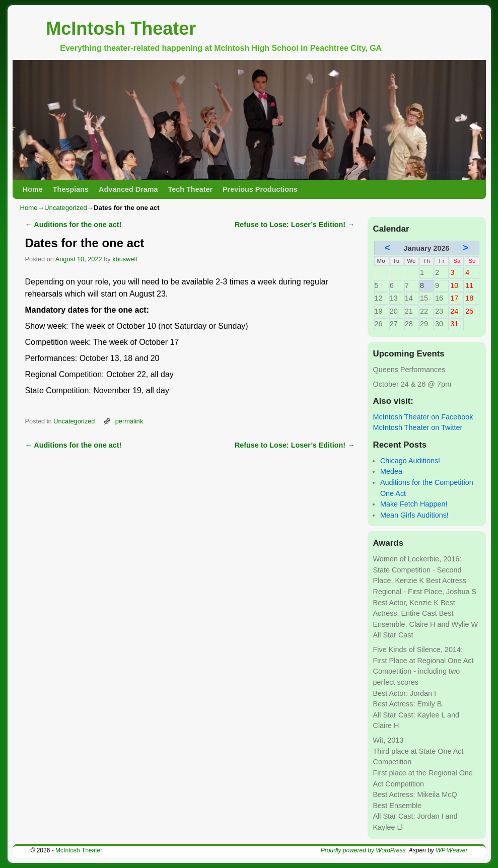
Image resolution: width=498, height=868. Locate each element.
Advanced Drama (128, 189)
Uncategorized (66, 208)
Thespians (71, 189)
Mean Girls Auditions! (414, 515)
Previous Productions (260, 189)
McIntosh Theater (121, 28)
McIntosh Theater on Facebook (423, 417)
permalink (129, 421)
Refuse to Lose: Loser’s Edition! (295, 225)
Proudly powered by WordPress (363, 850)
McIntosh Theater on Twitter (418, 427)
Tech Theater (191, 189)
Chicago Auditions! (410, 461)
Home (33, 189)
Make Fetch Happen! (414, 504)
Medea (391, 471)
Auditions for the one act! (74, 225)
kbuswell (125, 259)
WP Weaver (451, 850)
